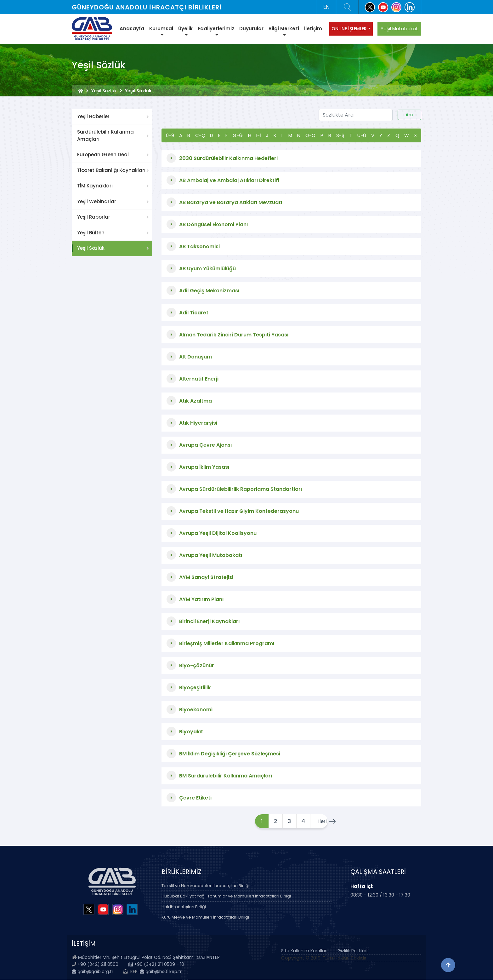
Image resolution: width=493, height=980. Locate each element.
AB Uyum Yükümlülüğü (207, 269)
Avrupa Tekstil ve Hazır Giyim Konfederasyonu (239, 511)
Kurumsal (161, 31)
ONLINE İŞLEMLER (349, 29)
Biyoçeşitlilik (195, 688)
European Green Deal (103, 155)
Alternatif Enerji (199, 379)
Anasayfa (132, 29)
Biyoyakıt (191, 732)
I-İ (259, 135)
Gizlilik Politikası (354, 951)
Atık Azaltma (195, 401)
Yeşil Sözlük (104, 91)
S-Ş (340, 135)
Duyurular (251, 29)
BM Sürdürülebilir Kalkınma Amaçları (226, 776)
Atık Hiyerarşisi (198, 423)
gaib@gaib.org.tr (93, 971)
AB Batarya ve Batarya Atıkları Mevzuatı (231, 202)
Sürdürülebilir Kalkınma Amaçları (105, 135)
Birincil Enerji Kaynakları (209, 621)
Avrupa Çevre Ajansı (205, 445)
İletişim (313, 29)
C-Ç (200, 135)
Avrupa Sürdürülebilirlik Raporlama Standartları (241, 489)
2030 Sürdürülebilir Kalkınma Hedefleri (228, 158)
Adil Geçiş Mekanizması (209, 291)
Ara (409, 115)
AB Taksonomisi (199, 246)
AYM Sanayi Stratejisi (206, 577)
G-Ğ (238, 135)
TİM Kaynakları (95, 186)
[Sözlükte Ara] (356, 115)
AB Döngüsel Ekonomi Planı (213, 224)
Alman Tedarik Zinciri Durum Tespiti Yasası (234, 335)
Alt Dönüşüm (195, 357)
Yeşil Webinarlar (97, 201)
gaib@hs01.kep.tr (161, 971)
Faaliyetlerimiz (216, 31)
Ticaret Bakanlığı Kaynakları (111, 170)
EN (326, 7)
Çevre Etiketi (195, 798)
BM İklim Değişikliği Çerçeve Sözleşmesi (230, 754)
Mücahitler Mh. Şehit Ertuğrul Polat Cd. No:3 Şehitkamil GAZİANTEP (149, 957)
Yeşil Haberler (93, 116)
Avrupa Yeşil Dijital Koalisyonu (218, 533)
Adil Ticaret (194, 313)
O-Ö (310, 135)
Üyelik (185, 31)
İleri (320, 821)
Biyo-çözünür (197, 665)
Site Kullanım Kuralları (304, 951)
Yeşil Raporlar (94, 217)
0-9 (170, 135)
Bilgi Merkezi (284, 31)
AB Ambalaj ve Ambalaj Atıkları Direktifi (229, 180)
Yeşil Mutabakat (399, 29)
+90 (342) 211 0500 (98, 965)
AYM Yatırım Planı (201, 599)
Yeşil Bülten (91, 233)
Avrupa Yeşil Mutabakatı (211, 555)
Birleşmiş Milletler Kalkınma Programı (227, 643)
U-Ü (362, 135)
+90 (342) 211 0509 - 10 (156, 965)
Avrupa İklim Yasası (204, 467)
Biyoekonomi (196, 710)
